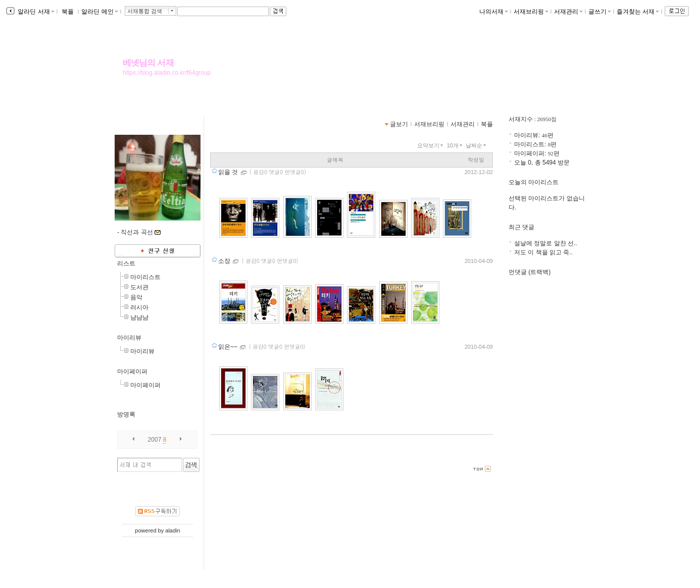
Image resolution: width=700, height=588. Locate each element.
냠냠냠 (139, 317)
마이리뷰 (129, 338)
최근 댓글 (521, 227)
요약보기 (431, 145)
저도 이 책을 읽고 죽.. (543, 252)
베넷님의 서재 (148, 63)
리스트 (126, 263)
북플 (68, 12)
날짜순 (477, 145)
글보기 (399, 124)
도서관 (139, 287)
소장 (225, 261)
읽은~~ (229, 347)
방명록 (126, 414)
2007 (155, 440)
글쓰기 (599, 12)
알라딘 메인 (99, 12)
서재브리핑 (531, 12)
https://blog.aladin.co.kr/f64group (167, 73)
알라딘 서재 (35, 12)
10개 (455, 145)
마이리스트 (145, 277)
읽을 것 (229, 172)
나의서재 (493, 12)
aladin (172, 530)
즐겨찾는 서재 (638, 12)
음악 (136, 297)
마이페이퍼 (132, 371)
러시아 (139, 307)
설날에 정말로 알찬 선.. (546, 243)
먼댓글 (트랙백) (530, 272)
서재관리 (568, 12)
